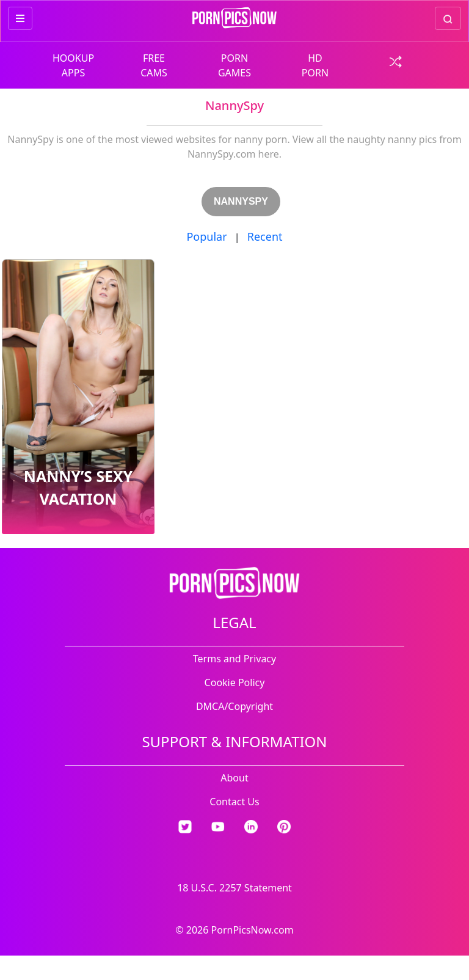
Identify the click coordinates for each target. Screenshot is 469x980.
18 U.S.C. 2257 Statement (234, 888)
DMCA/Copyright (234, 706)
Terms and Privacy (234, 659)
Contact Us (234, 802)
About (234, 778)
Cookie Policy (235, 682)
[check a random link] (396, 60)
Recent (265, 236)
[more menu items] (20, 18)
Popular (206, 236)
